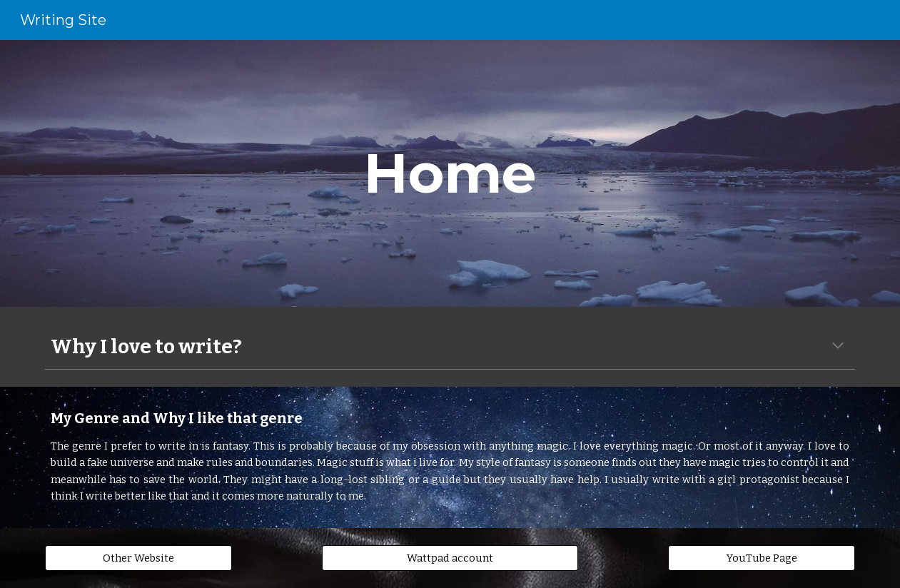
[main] (450, 173)
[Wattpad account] (450, 558)
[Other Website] (138, 558)
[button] (838, 347)
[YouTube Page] (762, 558)
